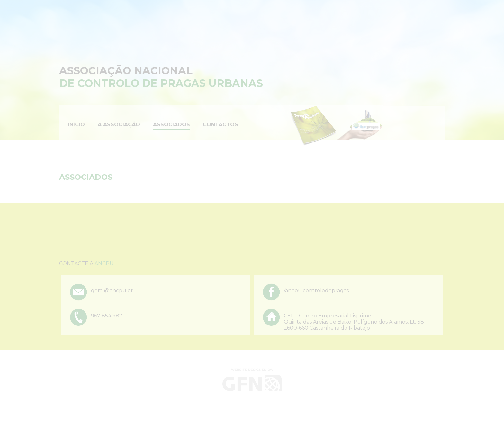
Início (76, 125)
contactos (221, 125)
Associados (171, 125)
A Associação (119, 125)
